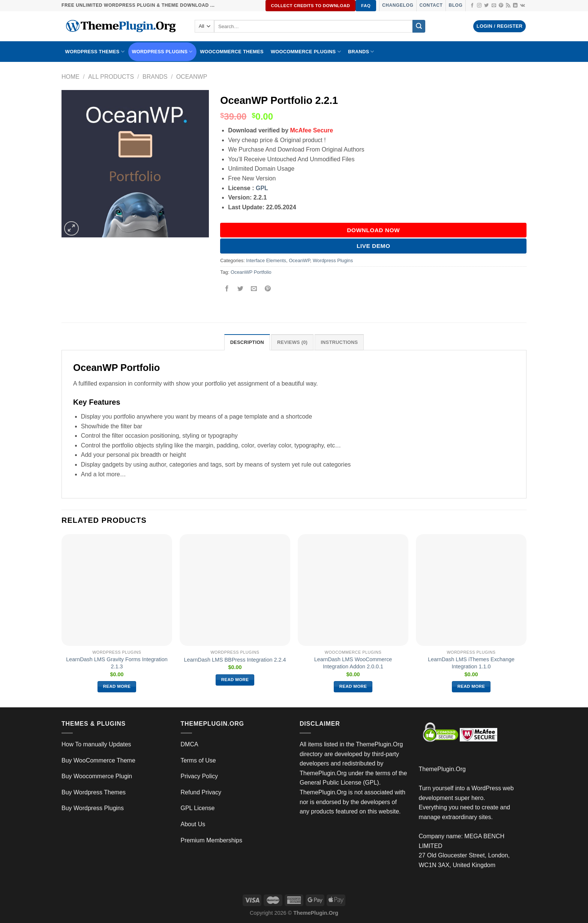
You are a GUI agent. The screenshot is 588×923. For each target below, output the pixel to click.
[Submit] (419, 26)
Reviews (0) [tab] (292, 342)
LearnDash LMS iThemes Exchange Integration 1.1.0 (471, 663)
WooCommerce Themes (232, 52)
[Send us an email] (494, 6)
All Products (111, 77)
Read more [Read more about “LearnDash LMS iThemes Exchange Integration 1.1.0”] (471, 686)
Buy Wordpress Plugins (93, 808)
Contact (431, 5)
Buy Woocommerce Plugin (97, 776)
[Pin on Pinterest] (268, 289)
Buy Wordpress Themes (94, 792)
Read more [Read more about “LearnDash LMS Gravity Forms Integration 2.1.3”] (117, 686)
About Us (193, 824)
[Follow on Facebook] (472, 6)
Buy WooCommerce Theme (98, 760)
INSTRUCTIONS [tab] (339, 342)
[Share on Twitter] (241, 289)
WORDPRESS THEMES (95, 52)
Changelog (398, 5)
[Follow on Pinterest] (501, 6)
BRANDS (361, 52)
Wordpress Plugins (333, 260)
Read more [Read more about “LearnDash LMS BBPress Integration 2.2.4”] (235, 680)
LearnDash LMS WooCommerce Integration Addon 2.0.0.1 (353, 663)
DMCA (190, 744)
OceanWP (192, 77)
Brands (155, 77)
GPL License (198, 808)
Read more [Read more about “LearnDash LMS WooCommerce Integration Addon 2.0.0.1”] (353, 686)
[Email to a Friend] (254, 289)
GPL (262, 188)
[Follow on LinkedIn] (515, 6)
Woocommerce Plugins (306, 52)
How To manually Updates (96, 744)
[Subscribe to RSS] (508, 6)
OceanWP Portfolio (251, 272)
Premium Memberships (211, 840)
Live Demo (373, 246)
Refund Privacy (201, 792)
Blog (455, 5)
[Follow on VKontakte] (523, 6)
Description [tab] (247, 342)
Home (70, 77)
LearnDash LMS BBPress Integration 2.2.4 (235, 660)
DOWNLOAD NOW (373, 230)
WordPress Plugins (162, 52)
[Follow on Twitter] (486, 6)
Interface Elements (266, 260)
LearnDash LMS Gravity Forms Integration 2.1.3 (117, 663)
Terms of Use (198, 760)
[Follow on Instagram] (479, 6)
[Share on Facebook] (227, 289)
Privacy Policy (199, 776)
